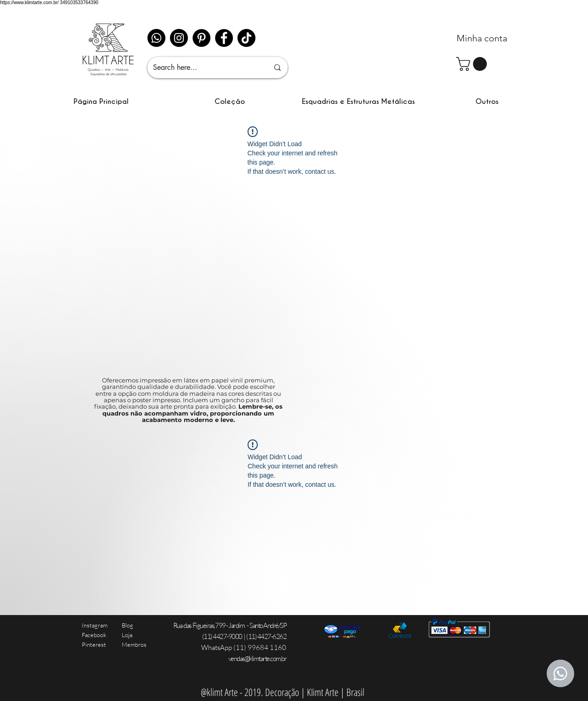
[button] (230, 101)
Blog (127, 625)
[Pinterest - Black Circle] (201, 38)
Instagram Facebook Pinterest (95, 635)
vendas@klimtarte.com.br (257, 658)
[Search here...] (204, 68)
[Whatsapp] (156, 38)
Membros (134, 644)
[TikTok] (246, 38)
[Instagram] (179, 38)
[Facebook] (224, 38)
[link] (473, 64)
